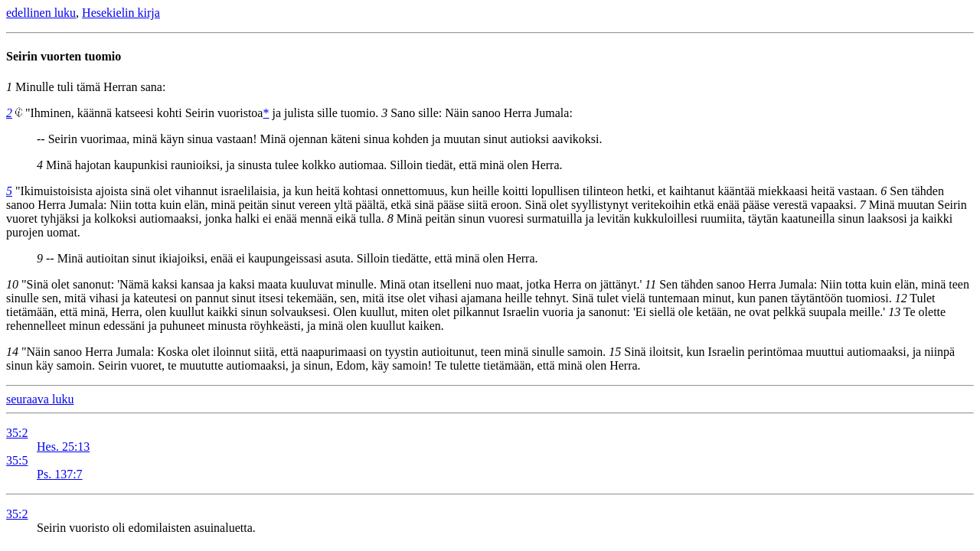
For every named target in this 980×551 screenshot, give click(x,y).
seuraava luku (40, 399)
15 (615, 352)
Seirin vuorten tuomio (64, 56)
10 (12, 284)
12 (901, 298)
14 (12, 352)
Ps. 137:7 (60, 474)
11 (650, 284)
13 (894, 312)
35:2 (17, 433)
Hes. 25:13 (63, 447)
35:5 (17, 460)
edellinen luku (41, 13)
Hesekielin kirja (121, 13)
